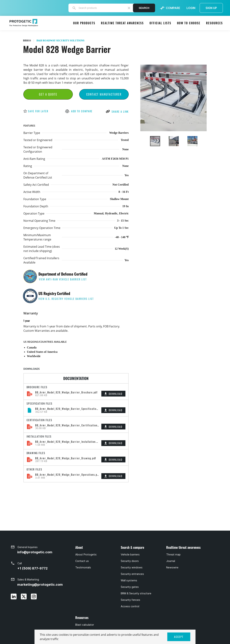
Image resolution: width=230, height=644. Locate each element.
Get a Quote (48, 94)
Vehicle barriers (130, 555)
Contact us (82, 561)
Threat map (173, 555)
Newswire (172, 568)
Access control (130, 606)
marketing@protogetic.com (40, 585)
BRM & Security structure (136, 593)
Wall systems (129, 580)
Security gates (130, 587)
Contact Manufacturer (104, 94)
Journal (171, 561)
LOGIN (191, 8)
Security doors (130, 561)
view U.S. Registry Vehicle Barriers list (66, 299)
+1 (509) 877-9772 (32, 568)
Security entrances (132, 574)
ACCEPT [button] (179, 637)
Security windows (132, 568)
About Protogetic (86, 555)
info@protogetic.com (35, 552)
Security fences (130, 600)
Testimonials (83, 568)
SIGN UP (211, 8)
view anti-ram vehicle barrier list (63, 279)
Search (144, 8)
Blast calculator (85, 625)
